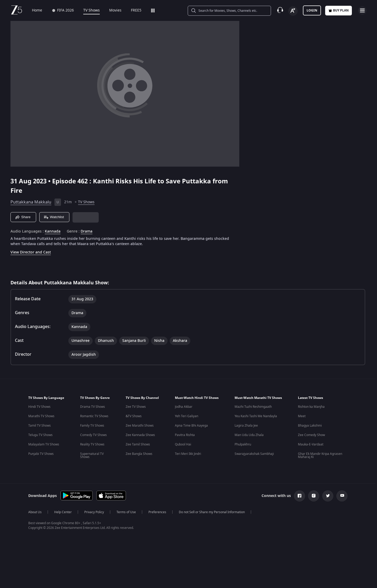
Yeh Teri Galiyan (187, 416)
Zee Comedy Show (311, 435)
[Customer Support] (280, 10)
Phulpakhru (243, 444)
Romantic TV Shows (94, 416)
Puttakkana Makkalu (31, 202)
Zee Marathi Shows (140, 426)
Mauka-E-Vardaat (311, 444)
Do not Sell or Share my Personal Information (212, 512)
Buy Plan (339, 10)
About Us (35, 512)
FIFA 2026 (59, 10)
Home (33, 10)
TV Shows (88, 10)
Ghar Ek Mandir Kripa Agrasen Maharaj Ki (320, 455)
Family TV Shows (92, 426)
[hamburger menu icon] (362, 10)
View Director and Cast (31, 252)
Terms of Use (126, 512)
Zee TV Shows (136, 407)
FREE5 (132, 10)
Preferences (157, 512)
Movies (112, 10)
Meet (302, 416)
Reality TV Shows (92, 444)
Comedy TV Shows (93, 435)
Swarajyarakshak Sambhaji (254, 454)
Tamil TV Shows (40, 426)
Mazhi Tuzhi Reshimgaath (253, 407)
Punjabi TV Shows (41, 454)
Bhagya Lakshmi (310, 426)
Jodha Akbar (184, 407)
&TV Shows (134, 416)
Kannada (53, 231)
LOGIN (312, 10)
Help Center (63, 512)
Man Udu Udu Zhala (249, 435)
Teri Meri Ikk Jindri (188, 454)
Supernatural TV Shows (92, 455)
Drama (87, 231)
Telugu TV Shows (40, 435)
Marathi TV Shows (41, 416)
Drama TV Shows (93, 407)
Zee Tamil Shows (138, 444)
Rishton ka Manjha (311, 407)
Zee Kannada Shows (140, 435)
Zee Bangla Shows (139, 454)
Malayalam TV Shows (44, 444)
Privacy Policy (94, 512)
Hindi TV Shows (39, 407)
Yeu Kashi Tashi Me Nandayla (256, 416)
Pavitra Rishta (185, 435)
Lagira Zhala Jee (246, 426)
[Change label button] (293, 11)
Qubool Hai (183, 444)
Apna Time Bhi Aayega (191, 426)
